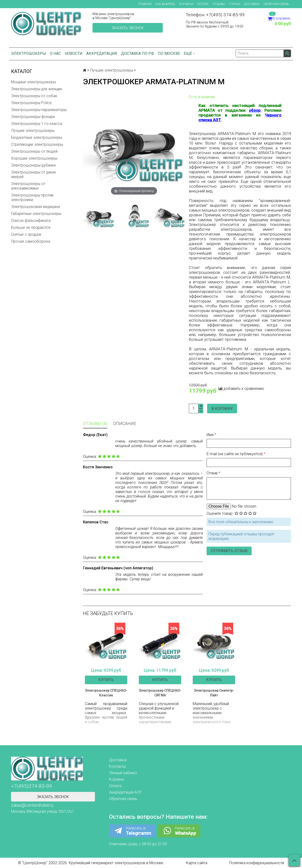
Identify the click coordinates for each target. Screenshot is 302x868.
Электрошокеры (29, 53)
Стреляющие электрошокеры (37, 144)
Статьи (235, 4)
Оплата (203, 4)
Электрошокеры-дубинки (33, 165)
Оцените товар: (220, 513)
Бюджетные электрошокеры (37, 137)
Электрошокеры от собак (34, 96)
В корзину (222, 409)
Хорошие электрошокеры (34, 158)
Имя (211, 435)
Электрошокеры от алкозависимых (28, 186)
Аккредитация (102, 53)
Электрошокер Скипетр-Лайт (214, 693)
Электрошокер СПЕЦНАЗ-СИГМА (160, 693)
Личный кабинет (123, 773)
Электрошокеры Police (31, 103)
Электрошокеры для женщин (37, 89)
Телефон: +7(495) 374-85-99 (215, 15)
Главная (145, 4)
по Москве (169, 53)
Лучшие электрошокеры (33, 131)
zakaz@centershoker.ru (32, 805)
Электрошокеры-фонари (33, 117)
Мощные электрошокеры (33, 82)
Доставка (252, 4)
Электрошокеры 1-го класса (37, 124)
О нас (55, 53)
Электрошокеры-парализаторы (39, 110)
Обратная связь (276, 4)
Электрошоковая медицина (35, 207)
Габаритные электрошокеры (36, 214)
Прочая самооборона (31, 241)
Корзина (186, 4)
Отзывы (219, 4)
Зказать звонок (128, 28)
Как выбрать (165, 4)
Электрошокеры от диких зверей (34, 174)
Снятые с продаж (26, 234)
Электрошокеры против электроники (32, 197)
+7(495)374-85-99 (32, 786)
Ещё (189, 53)
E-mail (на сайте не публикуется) (235, 454)
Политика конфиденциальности (257, 863)
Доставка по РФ (138, 53)
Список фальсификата (31, 221)
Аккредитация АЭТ (125, 792)
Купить (106, 680)
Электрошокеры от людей (34, 151)
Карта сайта (197, 863)
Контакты (117, 766)
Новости (74, 53)
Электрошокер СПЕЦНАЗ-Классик (106, 693)
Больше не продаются (31, 227)
